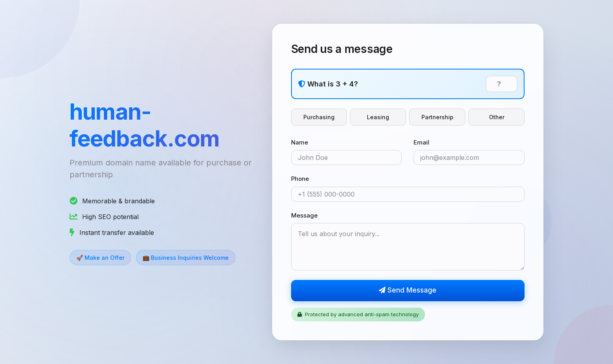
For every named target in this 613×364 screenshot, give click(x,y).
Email (421, 142)
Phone (300, 179)
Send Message (408, 290)
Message (304, 215)
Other (497, 117)
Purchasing (319, 117)
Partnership (437, 117)
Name (300, 142)
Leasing (378, 117)
